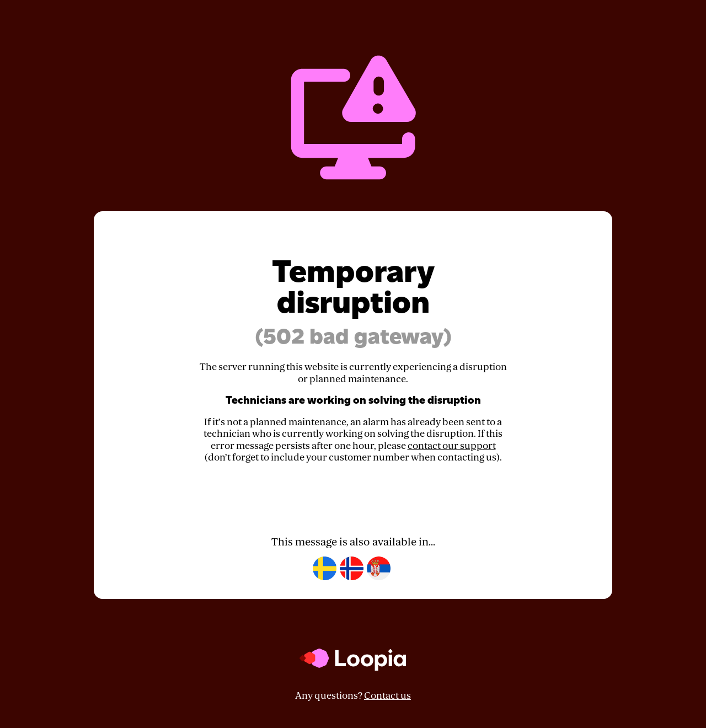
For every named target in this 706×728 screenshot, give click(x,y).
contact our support (452, 446)
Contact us (387, 696)
